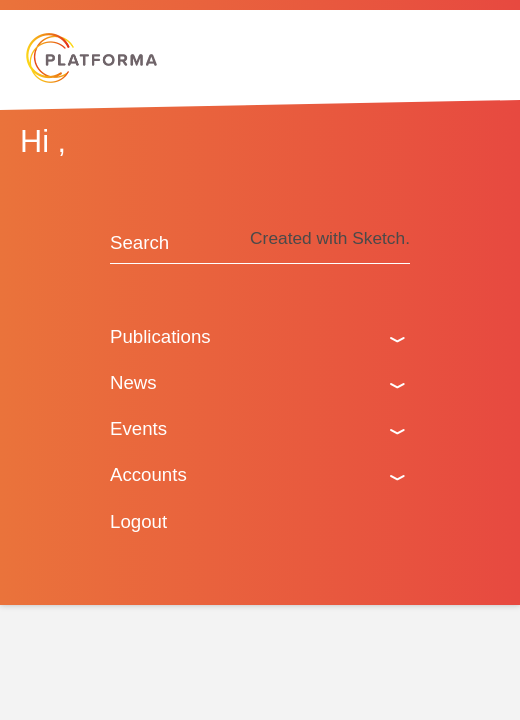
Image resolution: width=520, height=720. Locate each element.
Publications (160, 336)
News (133, 382)
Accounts (148, 474)
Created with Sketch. (330, 238)
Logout (138, 521)
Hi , (43, 141)
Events (138, 428)
